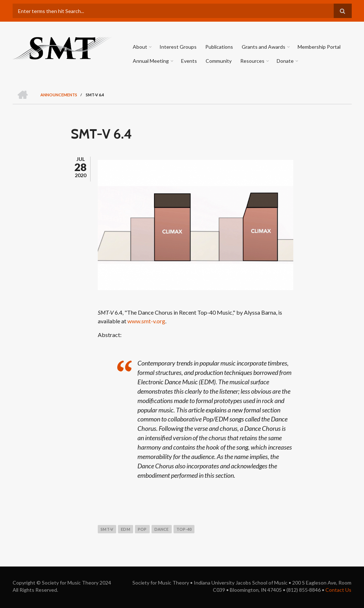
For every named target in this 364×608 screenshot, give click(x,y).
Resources (252, 61)
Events (189, 61)
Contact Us (338, 590)
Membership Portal (319, 47)
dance (162, 529)
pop (142, 529)
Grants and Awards (264, 47)
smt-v (107, 529)
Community (219, 61)
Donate (285, 61)
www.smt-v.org (146, 321)
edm (126, 529)
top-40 (184, 529)
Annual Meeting (151, 61)
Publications (219, 47)
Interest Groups (178, 47)
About (140, 47)
